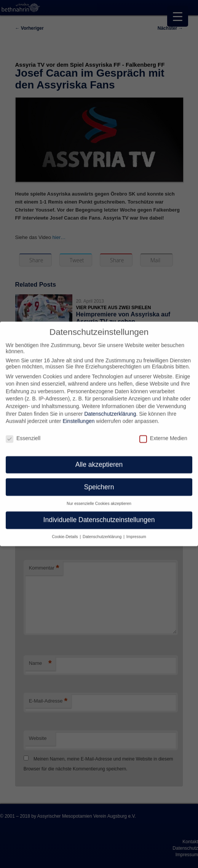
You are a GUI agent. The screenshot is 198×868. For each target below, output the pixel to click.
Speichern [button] (99, 481)
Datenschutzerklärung (110, 408)
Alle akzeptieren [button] (99, 459)
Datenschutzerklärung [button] (103, 531)
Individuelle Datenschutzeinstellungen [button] (99, 515)
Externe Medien (163, 433)
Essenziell (23, 433)
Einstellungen (78, 416)
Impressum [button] (136, 531)
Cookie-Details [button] (65, 531)
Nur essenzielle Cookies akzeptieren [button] (99, 498)
